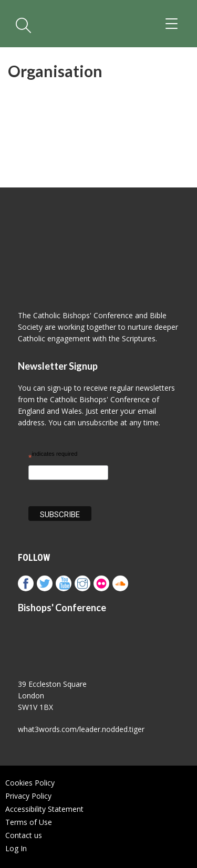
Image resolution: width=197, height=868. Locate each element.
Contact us (24, 835)
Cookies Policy (30, 783)
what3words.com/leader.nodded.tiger (81, 729)
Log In (16, 848)
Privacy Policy (28, 796)
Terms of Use (29, 822)
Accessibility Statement (44, 809)
